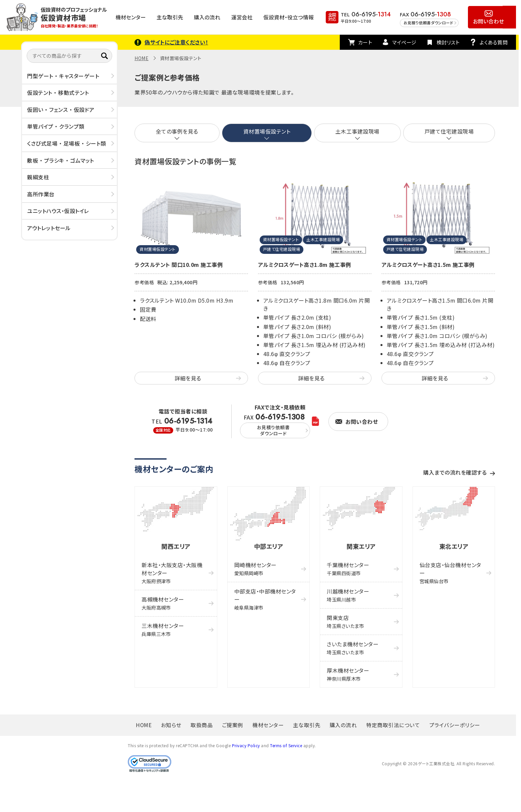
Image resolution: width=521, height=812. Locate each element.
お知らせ (171, 725)
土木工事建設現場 (357, 131)
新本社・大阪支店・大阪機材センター (172, 573)
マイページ (404, 42)
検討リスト (448, 42)
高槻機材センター (163, 603)
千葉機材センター (348, 569)
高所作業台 (41, 194)
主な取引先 (170, 17)
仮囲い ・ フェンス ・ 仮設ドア (61, 110)
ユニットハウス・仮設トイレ (58, 211)
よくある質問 (494, 42)
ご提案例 (233, 725)
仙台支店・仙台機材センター (450, 573)
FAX (275, 426)
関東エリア (361, 546)
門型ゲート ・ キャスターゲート (63, 76)
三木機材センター (163, 629)
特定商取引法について (393, 725)
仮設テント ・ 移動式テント (58, 93)
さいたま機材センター (353, 648)
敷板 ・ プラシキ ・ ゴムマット (61, 160)
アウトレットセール (49, 228)
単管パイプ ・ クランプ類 (56, 126)
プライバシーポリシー (455, 725)
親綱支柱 (38, 177)
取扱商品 (202, 725)
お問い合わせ (488, 21)
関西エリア (176, 546)
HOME (142, 58)
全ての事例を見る (177, 131)
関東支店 (345, 621)
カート (365, 42)
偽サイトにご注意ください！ (176, 42)
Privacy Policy (246, 745)
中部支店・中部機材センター (265, 599)
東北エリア (454, 546)
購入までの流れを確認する (455, 472)
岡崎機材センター (255, 569)
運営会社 (242, 17)
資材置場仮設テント (267, 131)
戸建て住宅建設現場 (449, 131)
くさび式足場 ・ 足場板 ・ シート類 (67, 143)
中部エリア (269, 546)
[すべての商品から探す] (69, 56)
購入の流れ (207, 17)
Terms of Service (286, 745)
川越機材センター (348, 595)
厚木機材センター (348, 674)
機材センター (131, 17)
